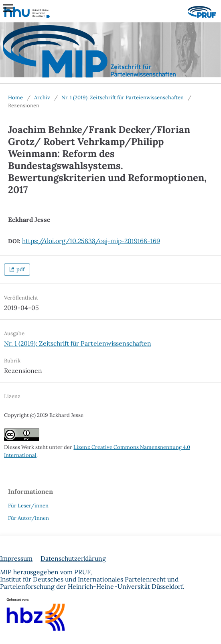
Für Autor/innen (28, 518)
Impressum (16, 558)
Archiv (42, 98)
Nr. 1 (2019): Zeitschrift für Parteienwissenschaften (123, 98)
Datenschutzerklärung (73, 558)
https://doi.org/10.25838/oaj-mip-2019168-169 (91, 241)
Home (15, 98)
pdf (20, 269)
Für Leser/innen (28, 506)
